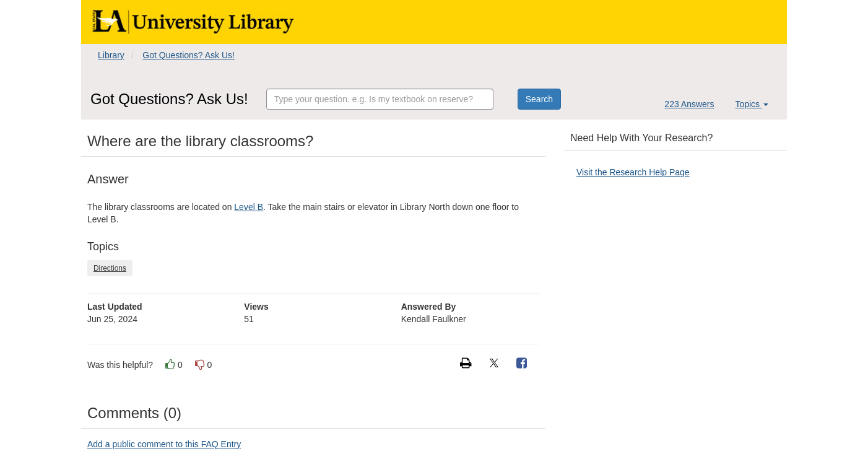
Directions (110, 268)
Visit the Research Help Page (633, 172)
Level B (249, 207)
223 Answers (689, 104)
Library (111, 55)
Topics (752, 104)
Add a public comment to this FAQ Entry (164, 444)
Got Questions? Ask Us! (189, 55)
